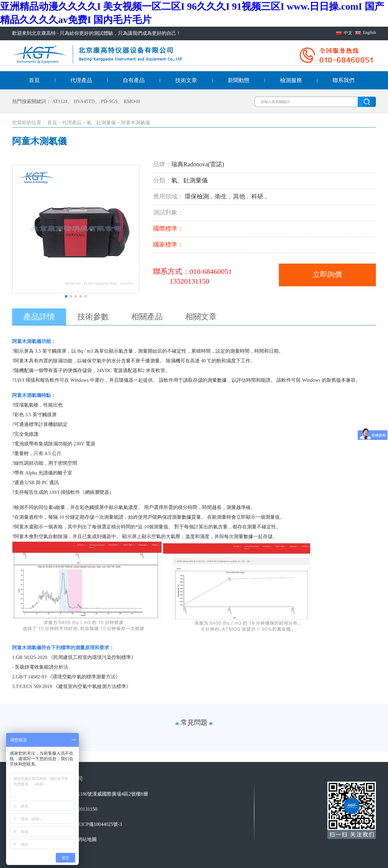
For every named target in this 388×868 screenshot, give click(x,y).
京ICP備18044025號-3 (99, 824)
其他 (239, 196)
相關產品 (147, 317)
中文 (348, 33)
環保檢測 (197, 196)
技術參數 (93, 317)
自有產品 (134, 80)
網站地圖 (87, 839)
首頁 (34, 80)
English (369, 33)
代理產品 (81, 80)
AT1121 (60, 101)
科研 (257, 196)
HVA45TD (84, 101)
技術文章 (186, 80)
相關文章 (201, 317)
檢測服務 (291, 80)
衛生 (221, 196)
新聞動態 (239, 80)
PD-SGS (109, 101)
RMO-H (132, 101)
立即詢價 (327, 274)
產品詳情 (39, 317)
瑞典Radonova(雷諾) (198, 164)
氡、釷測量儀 (101, 123)
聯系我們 (343, 80)
